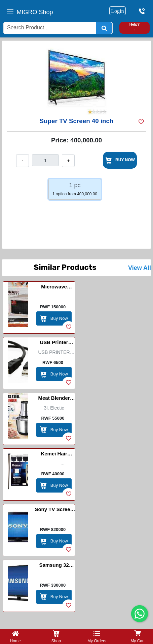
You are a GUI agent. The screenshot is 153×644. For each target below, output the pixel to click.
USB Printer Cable (54, 343)
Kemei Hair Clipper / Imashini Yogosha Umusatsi (54, 455)
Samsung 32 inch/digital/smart (54, 566)
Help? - (135, 27)
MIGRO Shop (35, 12)
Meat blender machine (54, 399)
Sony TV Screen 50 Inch (54, 510)
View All (140, 268)
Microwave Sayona (54, 288)
